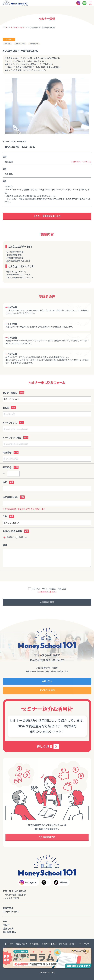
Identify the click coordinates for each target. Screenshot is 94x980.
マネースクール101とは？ (15, 891)
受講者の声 (8, 928)
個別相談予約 (47, 837)
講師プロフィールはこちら (82, 162)
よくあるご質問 (12, 898)
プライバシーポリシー (68, 944)
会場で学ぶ (47, 681)
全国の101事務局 (49, 944)
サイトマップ (84, 944)
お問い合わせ (21, 944)
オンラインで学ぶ (47, 690)
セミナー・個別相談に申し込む (47, 216)
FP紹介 (6, 925)
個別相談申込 (9, 932)
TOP (5, 921)
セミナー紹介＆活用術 (15, 895)
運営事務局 (34, 944)
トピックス (9, 944)
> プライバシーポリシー (47, 592)
